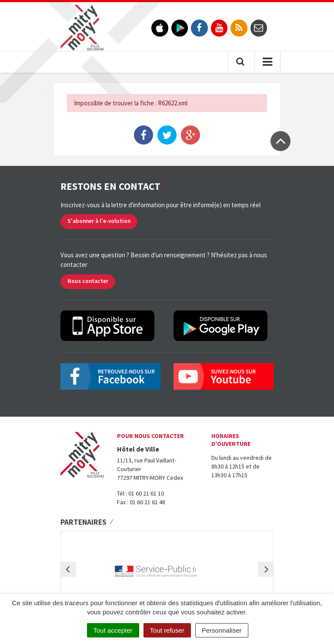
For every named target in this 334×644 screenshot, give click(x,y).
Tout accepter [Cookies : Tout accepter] (113, 630)
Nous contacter (88, 281)
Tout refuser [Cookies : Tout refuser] (167, 630)
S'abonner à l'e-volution (99, 221)
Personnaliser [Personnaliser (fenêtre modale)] (222, 630)
